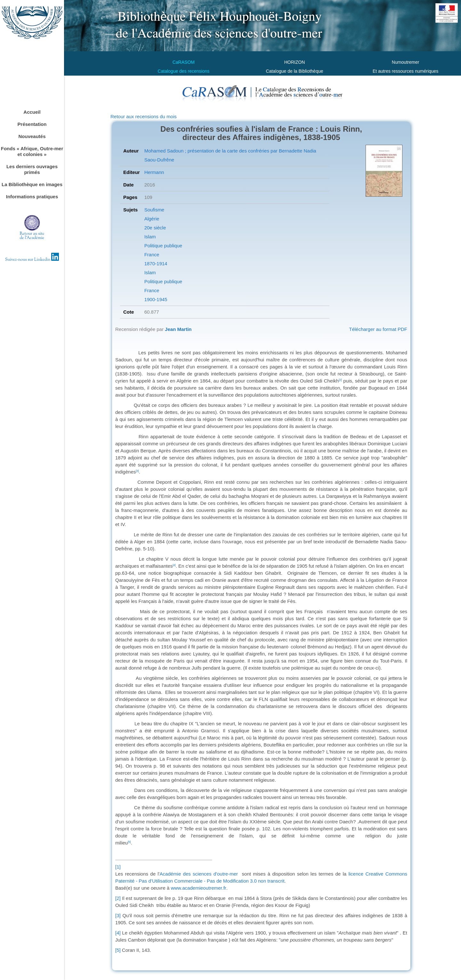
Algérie (152, 219)
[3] (118, 915)
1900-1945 (156, 299)
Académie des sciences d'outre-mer (199, 874)
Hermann (154, 172)
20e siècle (155, 228)
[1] (118, 867)
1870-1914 (156, 264)
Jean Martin (178, 329)
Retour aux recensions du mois (144, 116)
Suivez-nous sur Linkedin (32, 260)
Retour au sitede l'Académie (32, 236)
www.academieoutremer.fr (198, 888)
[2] (118, 898)
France (152, 255)
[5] (118, 950)
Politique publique (163, 246)
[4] (118, 933)
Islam (150, 237)
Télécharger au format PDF (378, 329)
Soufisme (154, 210)
